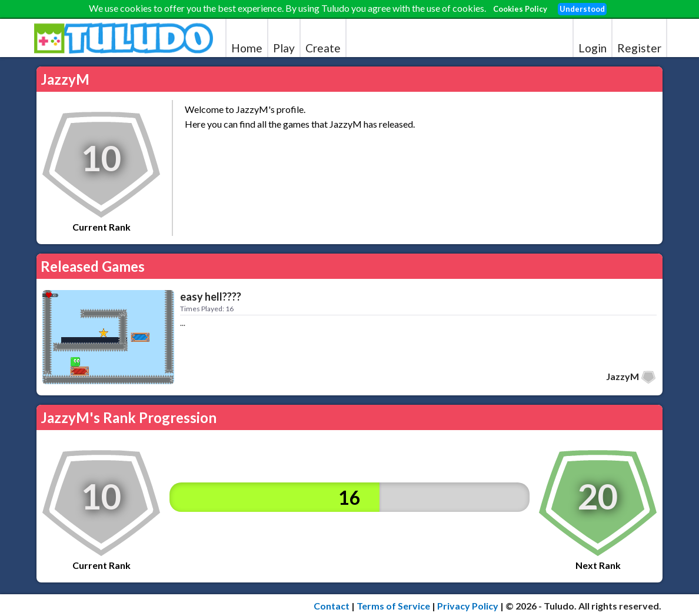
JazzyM (623, 376)
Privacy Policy (468, 606)
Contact (332, 606)
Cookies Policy (520, 9)
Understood (582, 9)
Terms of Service (393, 606)
